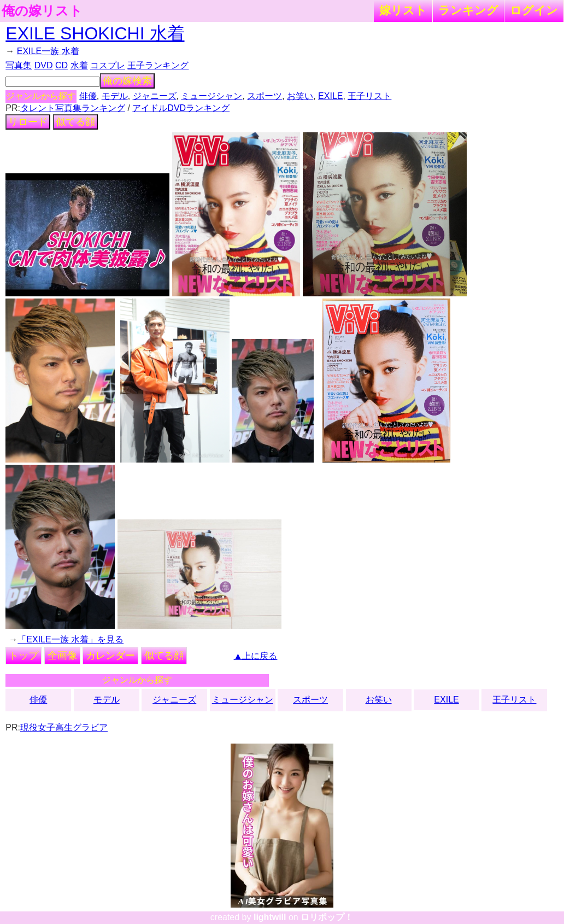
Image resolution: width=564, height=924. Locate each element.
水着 (79, 65)
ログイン (534, 10)
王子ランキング (158, 65)
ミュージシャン (211, 96)
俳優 (88, 96)
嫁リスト (403, 10)
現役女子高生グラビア (64, 727)
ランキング (468, 10)
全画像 (62, 656)
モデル (115, 96)
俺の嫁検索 (127, 81)
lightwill (270, 917)
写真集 (19, 65)
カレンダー (110, 656)
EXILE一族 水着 (48, 51)
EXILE (330, 96)
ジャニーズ (155, 96)
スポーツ (265, 96)
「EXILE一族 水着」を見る (70, 639)
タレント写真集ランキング (73, 108)
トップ (23, 656)
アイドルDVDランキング (181, 108)
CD (61, 65)
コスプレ (108, 65)
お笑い (300, 96)
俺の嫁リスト (42, 11)
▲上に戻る (256, 656)
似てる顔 (75, 122)
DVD (44, 65)
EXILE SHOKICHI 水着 (95, 33)
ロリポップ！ (327, 917)
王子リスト (369, 96)
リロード (28, 122)
